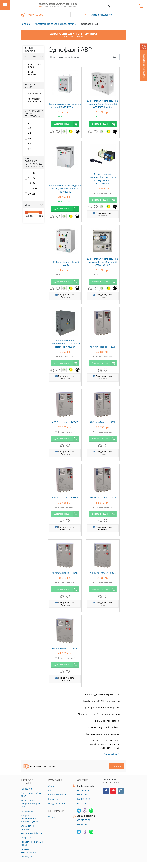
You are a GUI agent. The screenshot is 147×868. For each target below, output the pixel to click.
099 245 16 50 (83, 803)
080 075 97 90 (83, 790)
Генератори (27, 789)
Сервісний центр (57, 795)
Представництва (57, 803)
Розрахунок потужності (41, 766)
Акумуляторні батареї (32, 833)
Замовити (116, 766)
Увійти (52, 817)
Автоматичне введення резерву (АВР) (56, 24)
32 (29, 128)
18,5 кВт (33, 189)
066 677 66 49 (83, 824)
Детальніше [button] (112, 754)
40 (29, 133)
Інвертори (26, 838)
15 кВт (32, 183)
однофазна (34, 93)
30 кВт (32, 194)
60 (29, 138)
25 (29, 123)
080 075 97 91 (83, 820)
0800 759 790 (36, 15)
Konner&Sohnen (35, 66)
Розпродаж (27, 857)
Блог (51, 790)
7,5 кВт (32, 173)
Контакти (53, 799)
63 (29, 143)
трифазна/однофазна (34, 100)
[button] (23, 15)
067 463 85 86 (83, 799)
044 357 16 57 (83, 795)
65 (29, 149)
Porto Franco (32, 73)
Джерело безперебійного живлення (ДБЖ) (29, 818)
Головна (26, 24)
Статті (51, 786)
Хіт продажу (27, 811)
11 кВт (32, 178)
